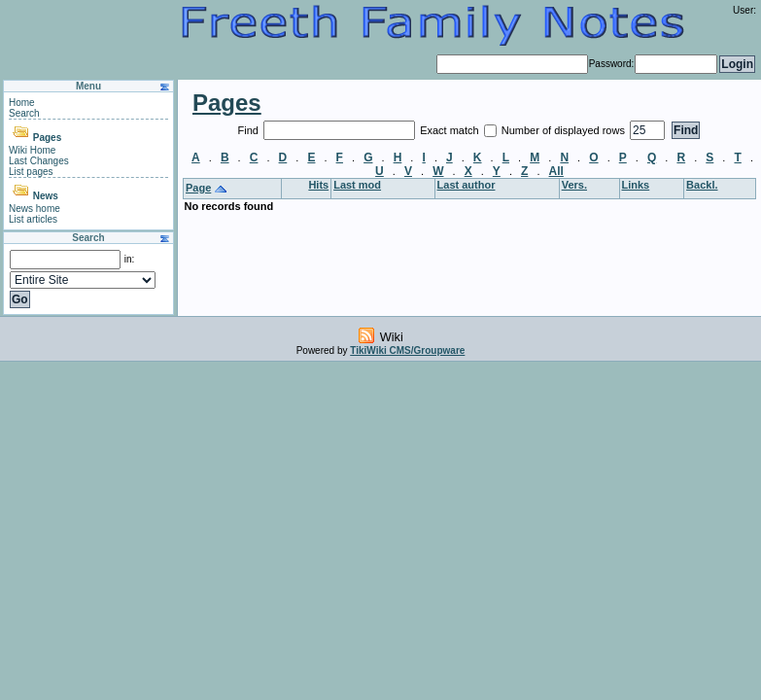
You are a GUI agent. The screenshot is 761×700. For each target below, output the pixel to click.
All (556, 171)
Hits (318, 185)
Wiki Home (32, 150)
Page (198, 188)
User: (744, 10)
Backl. (702, 185)
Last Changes (39, 161)
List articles (33, 219)
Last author (467, 185)
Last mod (357, 185)
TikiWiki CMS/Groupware (407, 350)
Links (636, 185)
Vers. (574, 185)
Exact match (451, 130)
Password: (612, 64)
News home (35, 209)
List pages (31, 172)
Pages (47, 138)
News (46, 196)
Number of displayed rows (565, 130)
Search (24, 113)
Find (250, 130)
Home (22, 103)
